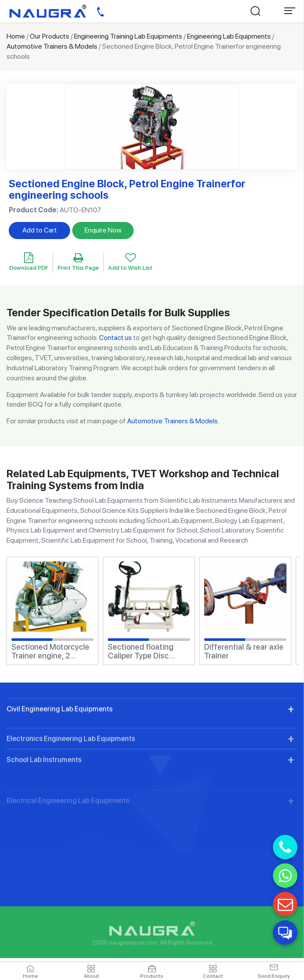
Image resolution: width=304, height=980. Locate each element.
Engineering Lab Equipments (229, 36)
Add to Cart (40, 230)
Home (16, 36)
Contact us (115, 338)
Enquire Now (103, 230)
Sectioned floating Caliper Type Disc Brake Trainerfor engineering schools (143, 651)
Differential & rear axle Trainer (244, 651)
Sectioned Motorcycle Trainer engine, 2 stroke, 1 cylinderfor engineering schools (50, 651)
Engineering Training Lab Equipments (128, 36)
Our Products (49, 36)
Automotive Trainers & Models (52, 46)
